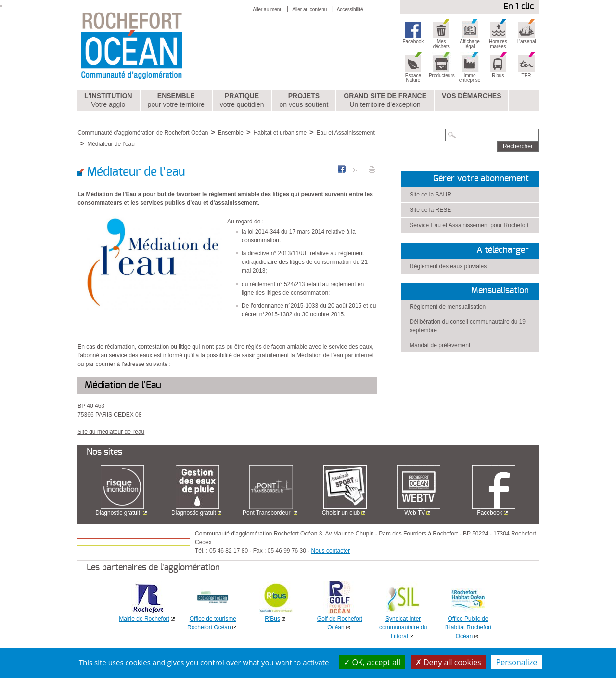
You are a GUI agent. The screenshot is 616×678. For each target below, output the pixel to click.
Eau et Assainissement (345, 133)
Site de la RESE (430, 210)
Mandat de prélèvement (440, 345)
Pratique (242, 101)
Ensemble (176, 101)
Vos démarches (472, 96)
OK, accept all (372, 662)
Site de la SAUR (430, 195)
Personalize (517, 662)
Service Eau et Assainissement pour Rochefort (469, 225)
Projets (304, 101)
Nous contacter (331, 551)
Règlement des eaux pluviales (448, 266)
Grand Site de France (385, 101)
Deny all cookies (448, 662)
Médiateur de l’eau (111, 144)
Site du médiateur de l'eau (111, 432)
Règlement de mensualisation (448, 307)
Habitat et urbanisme (280, 133)
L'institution (108, 101)
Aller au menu (268, 9)
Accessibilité (350, 9)
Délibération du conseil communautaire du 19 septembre (468, 326)
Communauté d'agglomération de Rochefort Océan (143, 133)
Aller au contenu (309, 9)
